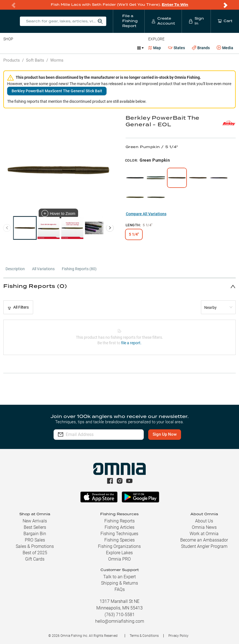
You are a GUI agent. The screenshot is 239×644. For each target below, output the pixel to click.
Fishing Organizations (119, 546)
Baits (8, 48)
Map (155, 48)
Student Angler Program (204, 546)
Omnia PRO (119, 559)
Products (12, 60)
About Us (204, 521)
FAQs (120, 589)
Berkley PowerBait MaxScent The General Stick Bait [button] (57, 91)
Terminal (82, 48)
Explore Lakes (119, 553)
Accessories (109, 48)
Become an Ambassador (204, 540)
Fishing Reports (119, 521)
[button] (119, 286)
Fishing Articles (119, 527)
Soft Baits (35, 60)
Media (225, 48)
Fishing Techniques (119, 534)
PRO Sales (35, 540)
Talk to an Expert (119, 577)
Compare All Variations (146, 214)
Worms (57, 60)
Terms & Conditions (144, 636)
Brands (201, 48)
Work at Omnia (204, 534)
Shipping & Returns (119, 583)
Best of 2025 (35, 553)
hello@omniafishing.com (120, 621)
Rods (42, 48)
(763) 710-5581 (120, 615)
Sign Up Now (167, 434)
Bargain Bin (35, 534)
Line (25, 48)
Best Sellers (35, 527)
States (176, 48)
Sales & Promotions (35, 546)
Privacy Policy (178, 636)
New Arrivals (35, 521)
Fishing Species (119, 540)
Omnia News (204, 527)
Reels (60, 48)
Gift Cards (35, 559)
